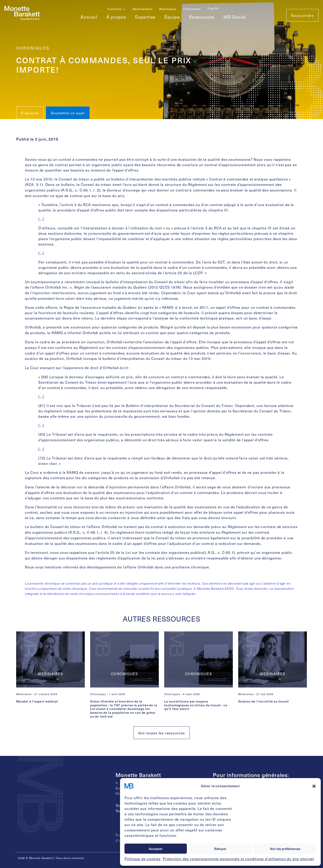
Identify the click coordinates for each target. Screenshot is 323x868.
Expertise (145, 17)
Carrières (116, 9)
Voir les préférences (285, 849)
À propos (116, 17)
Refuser (220, 849)
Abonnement (142, 9)
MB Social (235, 17)
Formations (192, 9)
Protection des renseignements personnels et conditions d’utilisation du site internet (238, 859)
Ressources (202, 17)
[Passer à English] (213, 8)
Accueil (89, 17)
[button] (314, 786)
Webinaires (168, 9)
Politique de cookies (143, 859)
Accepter (156, 849)
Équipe (172, 17)
